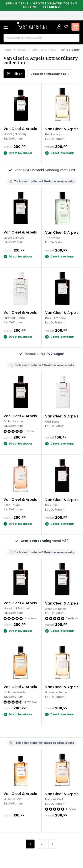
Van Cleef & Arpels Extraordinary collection (41, 60)
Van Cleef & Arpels (44, 50)
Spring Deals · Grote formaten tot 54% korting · (42, 5)
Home (8, 50)
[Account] (60, 27)
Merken (21, 50)
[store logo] (31, 26)
